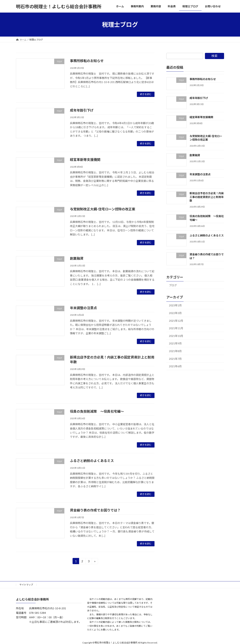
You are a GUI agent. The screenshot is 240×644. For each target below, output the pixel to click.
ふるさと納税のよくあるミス (92, 461)
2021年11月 (176, 328)
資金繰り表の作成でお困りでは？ (95, 510)
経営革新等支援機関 (85, 160)
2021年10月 (176, 336)
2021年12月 (176, 321)
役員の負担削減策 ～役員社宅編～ (97, 411)
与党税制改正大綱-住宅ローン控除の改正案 (103, 209)
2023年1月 (175, 306)
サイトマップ (26, 585)
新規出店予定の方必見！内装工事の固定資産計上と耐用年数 (207, 197)
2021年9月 (175, 344)
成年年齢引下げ (82, 110)
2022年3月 (175, 313)
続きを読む (146, 94)
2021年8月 (175, 351)
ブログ (173, 285)
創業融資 (77, 258)
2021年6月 (175, 366)
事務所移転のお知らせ (87, 61)
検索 (214, 56)
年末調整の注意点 (83, 308)
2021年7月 (175, 359)
